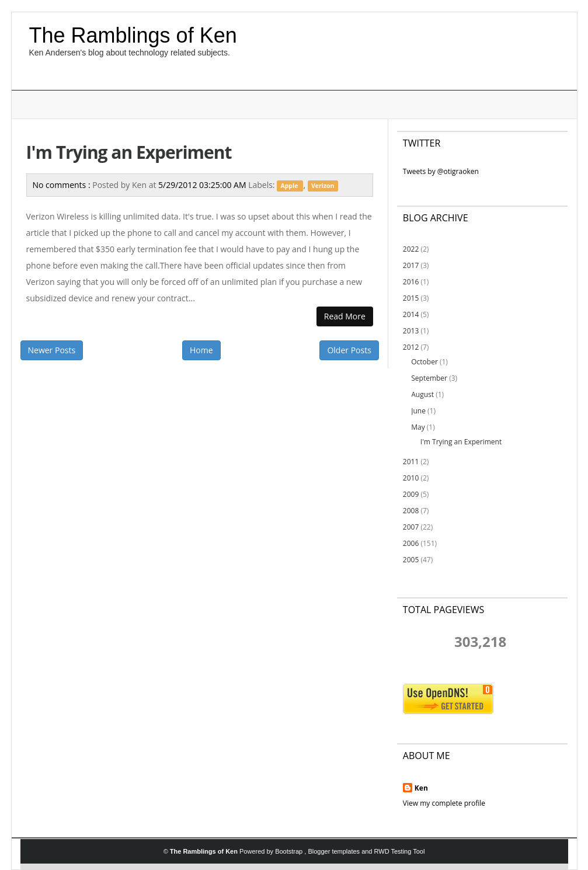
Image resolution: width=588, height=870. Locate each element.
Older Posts (349, 350)
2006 (411, 543)
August (422, 394)
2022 (411, 249)
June (418, 411)
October (425, 362)
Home (201, 350)
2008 (411, 511)
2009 (411, 494)
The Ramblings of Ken (133, 35)
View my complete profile (444, 803)
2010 (411, 478)
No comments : (63, 185)
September (429, 378)
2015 (411, 298)
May (418, 427)
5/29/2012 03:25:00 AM (203, 185)
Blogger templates (335, 851)
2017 (411, 265)
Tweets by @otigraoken (441, 171)
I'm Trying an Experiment (129, 152)
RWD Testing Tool (400, 851)
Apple (290, 186)
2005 (411, 560)
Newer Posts (52, 350)
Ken (421, 788)
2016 (411, 282)
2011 (411, 462)
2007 (411, 527)
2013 (411, 331)
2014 (411, 314)
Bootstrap (290, 851)
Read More (345, 316)
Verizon (323, 186)
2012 (411, 347)
